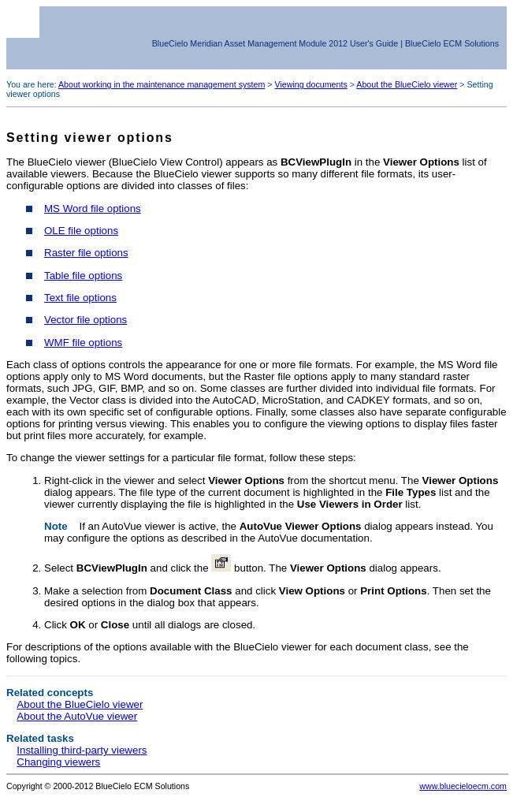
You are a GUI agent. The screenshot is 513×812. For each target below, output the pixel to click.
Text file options (80, 298)
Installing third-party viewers (82, 750)
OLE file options (81, 231)
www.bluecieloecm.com (463, 786)
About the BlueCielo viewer (407, 84)
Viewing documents (311, 84)
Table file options (83, 276)
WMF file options (83, 343)
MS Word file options (93, 209)
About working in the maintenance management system (162, 84)
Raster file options (86, 253)
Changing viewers (58, 762)
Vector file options (85, 320)
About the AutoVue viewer (77, 716)
